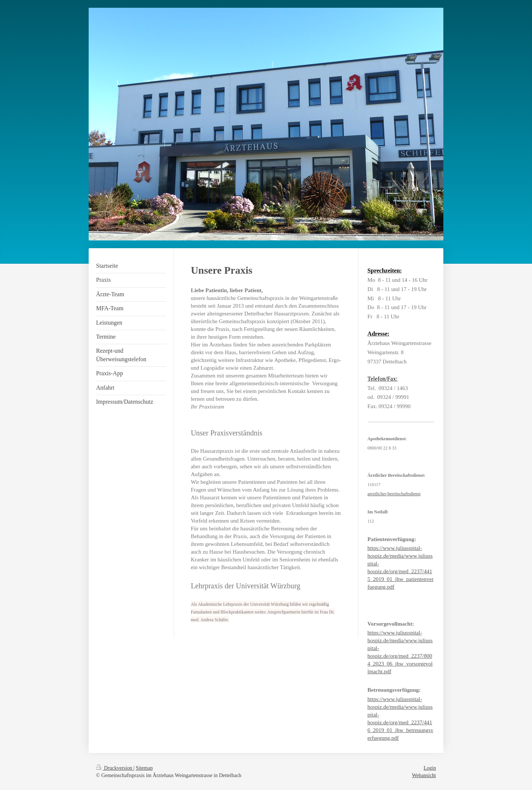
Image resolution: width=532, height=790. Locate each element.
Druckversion (115, 768)
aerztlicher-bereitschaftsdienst (394, 494)
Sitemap (144, 768)
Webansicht (424, 775)
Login (430, 768)
